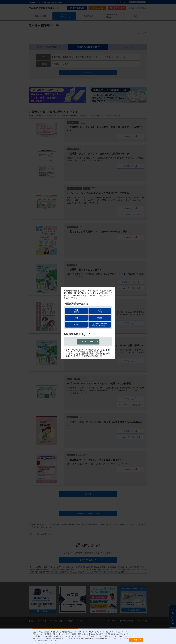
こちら (52, 641)
